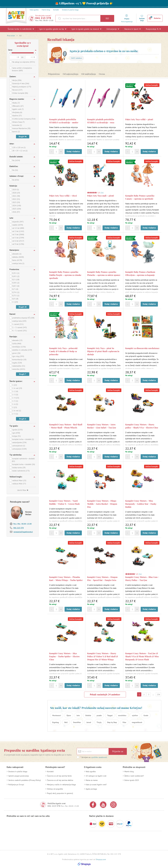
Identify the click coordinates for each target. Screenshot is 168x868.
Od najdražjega (89, 74)
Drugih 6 (23, 419)
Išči (107, 18)
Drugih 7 (23, 374)
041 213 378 (43, 18)
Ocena (102, 74)
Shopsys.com (101, 859)
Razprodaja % (153, 29)
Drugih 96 (23, 137)
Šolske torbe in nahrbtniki (21, 29)
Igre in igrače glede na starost (86, 29)
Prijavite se (118, 751)
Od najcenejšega (71, 74)
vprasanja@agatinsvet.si (23, 532)
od (10, 53)
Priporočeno (54, 74)
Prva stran (11, 36)
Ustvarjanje (113, 29)
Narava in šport (133, 29)
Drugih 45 (23, 307)
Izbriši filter (23, 490)
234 (158, 695)
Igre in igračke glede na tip (53, 29)
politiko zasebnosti (99, 757)
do (35, 53)
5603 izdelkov (77, 58)
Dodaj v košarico (73, 151)
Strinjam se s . (94, 757)
